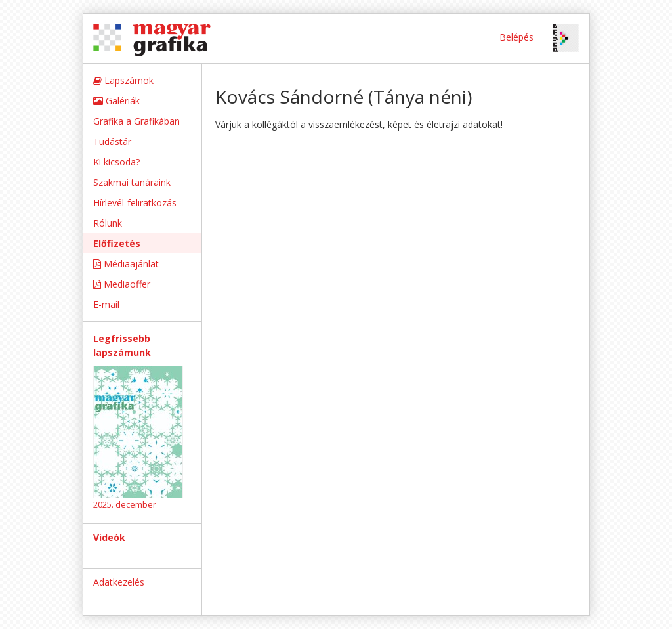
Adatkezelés (119, 582)
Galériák (116, 101)
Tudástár (112, 141)
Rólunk (108, 223)
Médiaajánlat (126, 264)
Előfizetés (117, 243)
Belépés (516, 37)
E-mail (106, 304)
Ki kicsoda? (116, 162)
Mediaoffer (122, 284)
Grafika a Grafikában (136, 121)
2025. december (125, 504)
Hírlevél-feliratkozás (135, 203)
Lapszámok (123, 80)
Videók (109, 537)
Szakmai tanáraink (132, 182)
